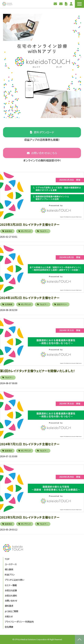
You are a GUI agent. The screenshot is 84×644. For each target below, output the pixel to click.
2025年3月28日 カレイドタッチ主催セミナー (30, 224)
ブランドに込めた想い (14, 580)
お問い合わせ (56, 4)
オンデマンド (26, 231)
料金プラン (10, 574)
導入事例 (9, 569)
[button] (79, 4)
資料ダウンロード (44, 132)
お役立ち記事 (11, 590)
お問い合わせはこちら (44, 153)
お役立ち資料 (67, 4)
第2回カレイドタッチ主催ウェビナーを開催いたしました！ (37, 371)
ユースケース (11, 564)
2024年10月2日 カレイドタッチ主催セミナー (30, 298)
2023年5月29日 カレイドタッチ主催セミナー (30, 517)
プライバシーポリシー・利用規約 (19, 622)
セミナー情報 (11, 585)
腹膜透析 (9, 231)
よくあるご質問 (11, 611)
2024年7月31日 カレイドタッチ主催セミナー (30, 444)
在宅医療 (9, 304)
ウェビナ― (44, 231)
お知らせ (9, 616)
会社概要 (9, 627)
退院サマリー (62, 304)
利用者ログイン (72, 4)
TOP (7, 559)
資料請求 (61, 4)
